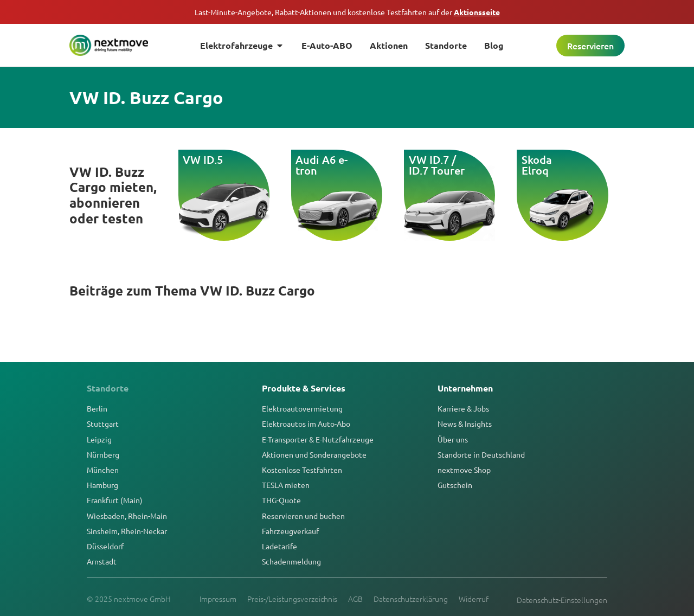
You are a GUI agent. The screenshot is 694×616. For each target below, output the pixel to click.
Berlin (97, 408)
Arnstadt (102, 561)
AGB (355, 599)
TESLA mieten (286, 485)
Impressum (218, 599)
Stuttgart (103, 424)
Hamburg (102, 485)
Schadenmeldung (291, 561)
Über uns (453, 439)
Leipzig (99, 439)
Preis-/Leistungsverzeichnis (292, 599)
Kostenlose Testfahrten (302, 470)
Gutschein (455, 485)
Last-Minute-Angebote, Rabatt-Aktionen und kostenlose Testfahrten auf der (347, 12)
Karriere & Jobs (463, 408)
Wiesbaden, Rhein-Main (127, 516)
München (103, 470)
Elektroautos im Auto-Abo (306, 424)
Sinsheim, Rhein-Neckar (127, 531)
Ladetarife (279, 546)
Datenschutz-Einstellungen (562, 600)
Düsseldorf (105, 546)
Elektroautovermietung (302, 408)
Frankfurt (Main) (115, 500)
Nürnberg (103, 454)
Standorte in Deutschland (481, 454)
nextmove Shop (464, 470)
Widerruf (474, 599)
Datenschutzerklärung (411, 599)
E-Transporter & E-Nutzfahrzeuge (318, 439)
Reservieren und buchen (303, 516)
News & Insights (465, 424)
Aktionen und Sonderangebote (314, 454)
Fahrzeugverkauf (290, 531)
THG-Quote (281, 500)
